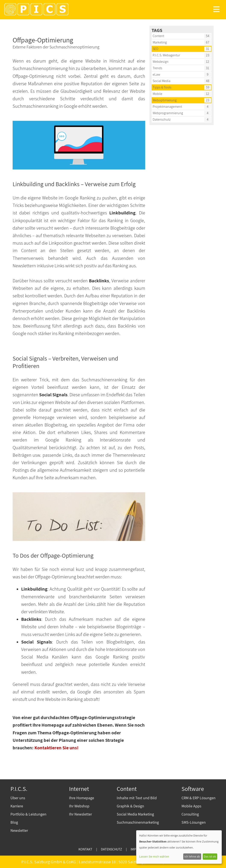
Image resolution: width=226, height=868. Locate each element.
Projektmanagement (167, 107)
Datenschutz (162, 119)
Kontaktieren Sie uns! (56, 748)
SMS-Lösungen (194, 822)
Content (158, 36)
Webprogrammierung (168, 113)
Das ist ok (210, 856)
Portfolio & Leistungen (28, 814)
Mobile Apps (191, 806)
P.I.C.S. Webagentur (166, 55)
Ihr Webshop (79, 806)
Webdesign (161, 62)
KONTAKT (85, 849)
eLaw (156, 74)
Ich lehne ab (192, 856)
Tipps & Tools (162, 87)
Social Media (162, 81)
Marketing (160, 42)
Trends (157, 68)
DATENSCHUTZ (112, 849)
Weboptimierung (165, 100)
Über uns (18, 798)
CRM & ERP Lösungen (199, 798)
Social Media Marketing (135, 814)
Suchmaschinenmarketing (138, 822)
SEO (155, 49)
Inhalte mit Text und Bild (137, 798)
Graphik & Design (130, 806)
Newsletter (19, 830)
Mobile (157, 94)
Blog (14, 822)
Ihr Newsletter (81, 814)
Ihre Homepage (82, 798)
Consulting (190, 814)
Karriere (17, 806)
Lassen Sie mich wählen (154, 856)
